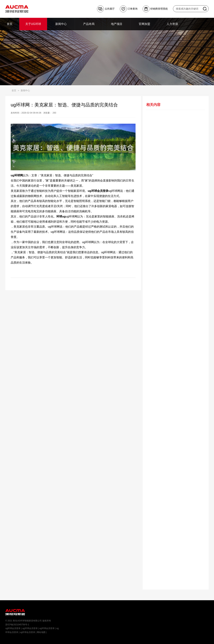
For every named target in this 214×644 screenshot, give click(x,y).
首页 (14, 90)
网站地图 (41, 632)
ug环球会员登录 (13, 628)
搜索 (205, 9)
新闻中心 (25, 90)
